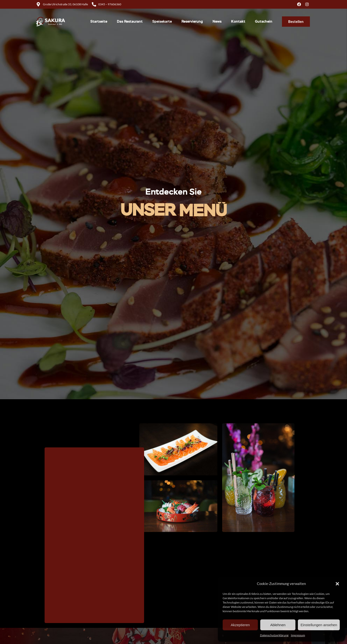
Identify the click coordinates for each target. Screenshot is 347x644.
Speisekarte (162, 22)
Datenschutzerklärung (274, 635)
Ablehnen (278, 625)
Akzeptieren (240, 625)
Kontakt (238, 22)
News (217, 22)
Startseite (99, 22)
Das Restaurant (130, 22)
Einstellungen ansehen (319, 625)
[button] (337, 584)
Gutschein (264, 22)
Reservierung (192, 22)
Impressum (298, 635)
